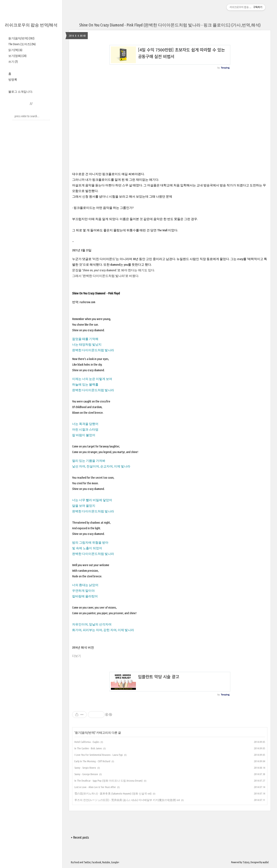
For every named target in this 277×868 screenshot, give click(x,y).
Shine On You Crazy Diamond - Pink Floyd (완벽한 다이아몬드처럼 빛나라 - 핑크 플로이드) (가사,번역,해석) (170, 25)
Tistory (246, 862)
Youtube (106, 862)
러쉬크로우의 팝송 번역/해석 (31, 25)
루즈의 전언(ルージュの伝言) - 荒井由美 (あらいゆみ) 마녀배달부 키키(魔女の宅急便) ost (127, 800)
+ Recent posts (80, 837)
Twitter (87, 862)
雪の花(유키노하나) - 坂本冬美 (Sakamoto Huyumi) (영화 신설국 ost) (113, 793)
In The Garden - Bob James (88, 748)
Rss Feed (75, 862)
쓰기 (13, 62)
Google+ (115, 862)
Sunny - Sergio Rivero (85, 768)
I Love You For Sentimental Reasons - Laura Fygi (99, 755)
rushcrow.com (87, 302)
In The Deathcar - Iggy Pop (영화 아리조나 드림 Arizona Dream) (108, 781)
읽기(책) (15, 50)
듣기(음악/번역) (21, 38)
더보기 (76, 656)
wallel (266, 862)
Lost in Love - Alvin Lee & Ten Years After (95, 787)
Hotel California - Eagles (87, 742)
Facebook (96, 862)
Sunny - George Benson (86, 774)
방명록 (13, 80)
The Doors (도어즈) (22, 44)
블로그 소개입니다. (21, 92)
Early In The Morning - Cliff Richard (92, 761)
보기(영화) (17, 56)
